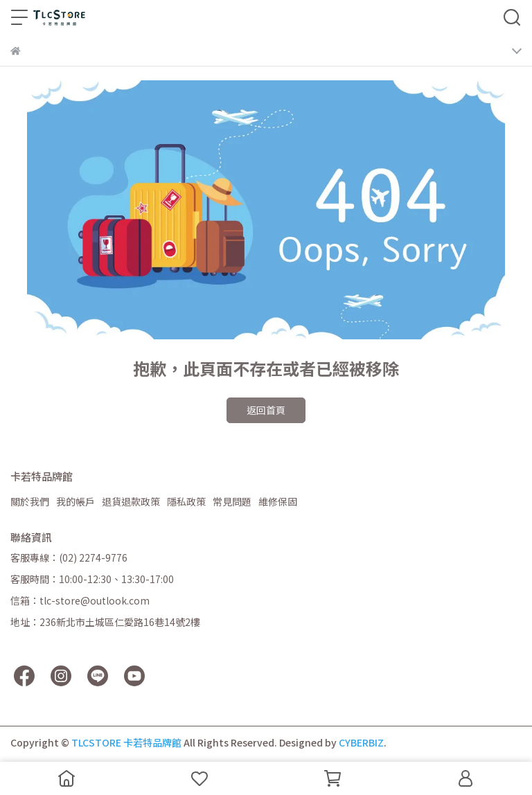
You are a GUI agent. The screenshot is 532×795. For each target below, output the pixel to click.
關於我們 (30, 501)
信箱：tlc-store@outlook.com (80, 600)
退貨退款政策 (131, 501)
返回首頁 (266, 410)
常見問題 (232, 501)
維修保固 (278, 501)
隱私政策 (186, 501)
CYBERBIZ (361, 742)
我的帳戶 (76, 501)
